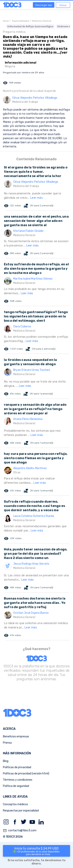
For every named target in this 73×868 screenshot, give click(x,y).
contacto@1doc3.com (20, 831)
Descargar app (44, 5)
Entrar (63, 5)
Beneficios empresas (16, 736)
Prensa (7, 743)
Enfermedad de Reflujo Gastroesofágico (30, 26)
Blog (6, 761)
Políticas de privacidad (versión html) (26, 774)
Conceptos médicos (15, 804)
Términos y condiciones (18, 780)
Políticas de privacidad (17, 767)
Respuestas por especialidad (21, 811)
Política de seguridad (16, 786)
